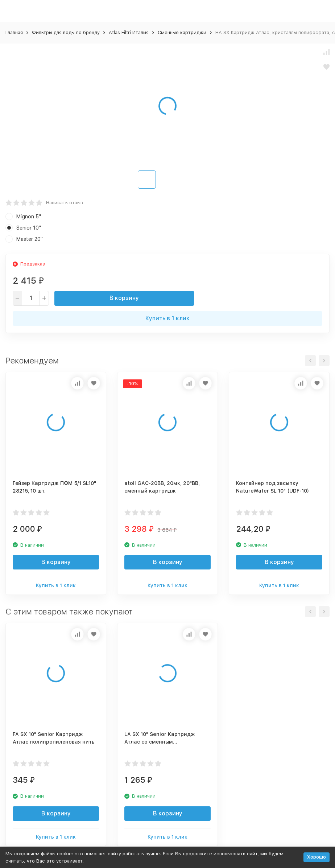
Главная (14, 32)
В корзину (124, 298)
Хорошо (317, 857)
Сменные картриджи (182, 32)
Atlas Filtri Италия (129, 32)
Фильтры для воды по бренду (66, 32)
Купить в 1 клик (167, 318)
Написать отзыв (65, 203)
